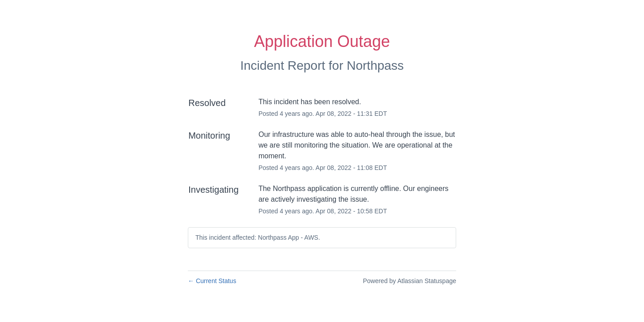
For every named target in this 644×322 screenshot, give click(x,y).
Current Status (212, 281)
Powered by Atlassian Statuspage (409, 281)
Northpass (375, 66)
